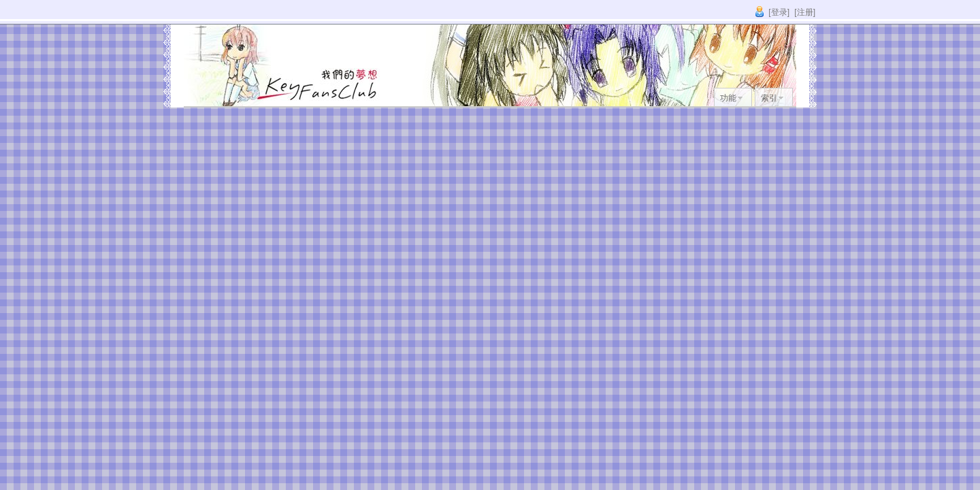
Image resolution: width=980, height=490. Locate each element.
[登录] (779, 12)
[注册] (805, 12)
